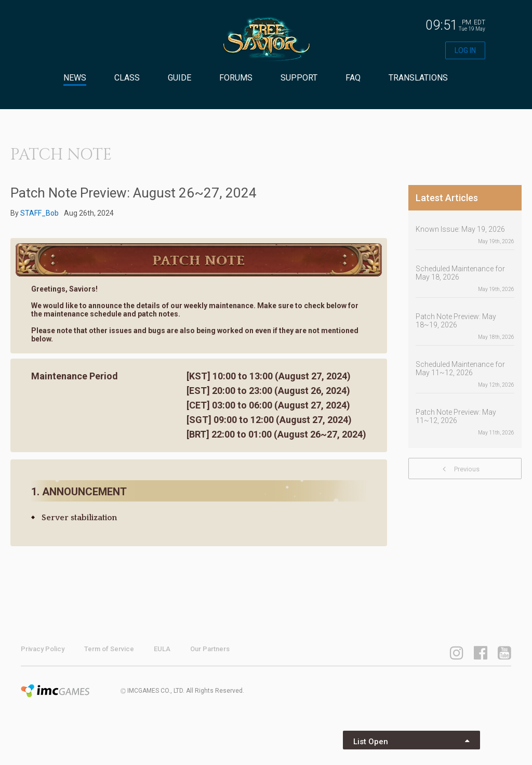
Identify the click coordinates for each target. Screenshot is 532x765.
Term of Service (109, 649)
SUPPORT (299, 78)
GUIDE (179, 78)
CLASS (127, 78)
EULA (162, 649)
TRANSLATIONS (418, 78)
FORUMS (236, 78)
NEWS (75, 78)
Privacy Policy (43, 649)
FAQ (353, 78)
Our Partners (210, 649)
